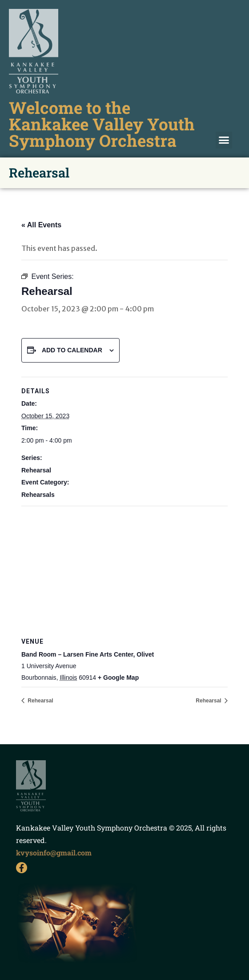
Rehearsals (38, 495)
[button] (224, 140)
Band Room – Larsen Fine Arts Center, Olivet (88, 654)
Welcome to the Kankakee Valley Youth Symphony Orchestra (102, 124)
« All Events (41, 225)
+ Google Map (118, 678)
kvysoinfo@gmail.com (54, 853)
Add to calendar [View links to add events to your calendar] (72, 350)
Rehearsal (36, 470)
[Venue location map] (124, 571)
